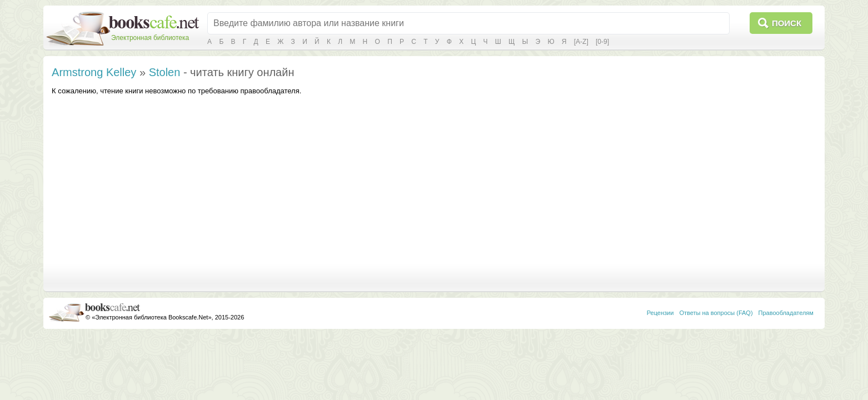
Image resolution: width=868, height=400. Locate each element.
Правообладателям (786, 313)
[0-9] (602, 42)
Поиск (787, 23)
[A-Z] (581, 42)
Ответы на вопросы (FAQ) (716, 313)
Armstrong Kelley (94, 72)
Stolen (165, 72)
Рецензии (660, 313)
